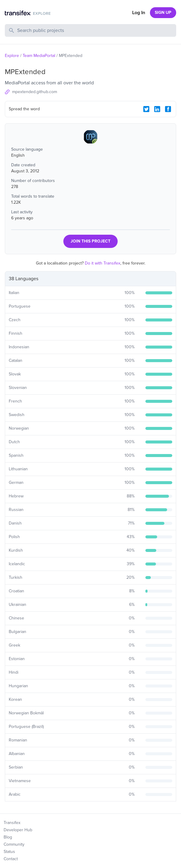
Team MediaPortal (39, 56)
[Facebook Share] (168, 109)
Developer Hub (18, 830)
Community (14, 844)
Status (9, 852)
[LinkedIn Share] (157, 109)
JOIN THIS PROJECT (91, 241)
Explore (12, 56)
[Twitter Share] (146, 109)
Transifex (12, 823)
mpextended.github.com (35, 92)
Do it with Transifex (103, 263)
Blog (8, 837)
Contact (11, 859)
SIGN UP (163, 13)
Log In (139, 13)
